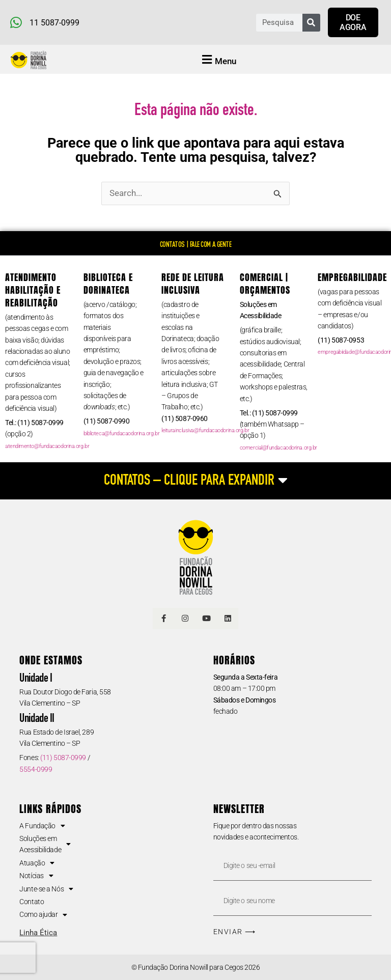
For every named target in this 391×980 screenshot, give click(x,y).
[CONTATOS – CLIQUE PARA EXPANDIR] (195, 481)
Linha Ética (38, 933)
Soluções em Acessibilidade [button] (45, 844)
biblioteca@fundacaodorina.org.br (122, 433)
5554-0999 (36, 769)
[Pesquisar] (311, 23)
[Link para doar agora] (353, 22)
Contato (32, 902)
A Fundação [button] (42, 826)
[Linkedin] (228, 619)
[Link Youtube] (206, 619)
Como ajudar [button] (43, 914)
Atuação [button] (37, 863)
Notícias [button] (36, 876)
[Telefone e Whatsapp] (103, 22)
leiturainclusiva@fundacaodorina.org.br (205, 430)
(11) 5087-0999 (63, 758)
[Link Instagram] (185, 619)
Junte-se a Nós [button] (46, 889)
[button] (218, 61)
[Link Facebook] (163, 619)
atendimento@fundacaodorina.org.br (47, 446)
